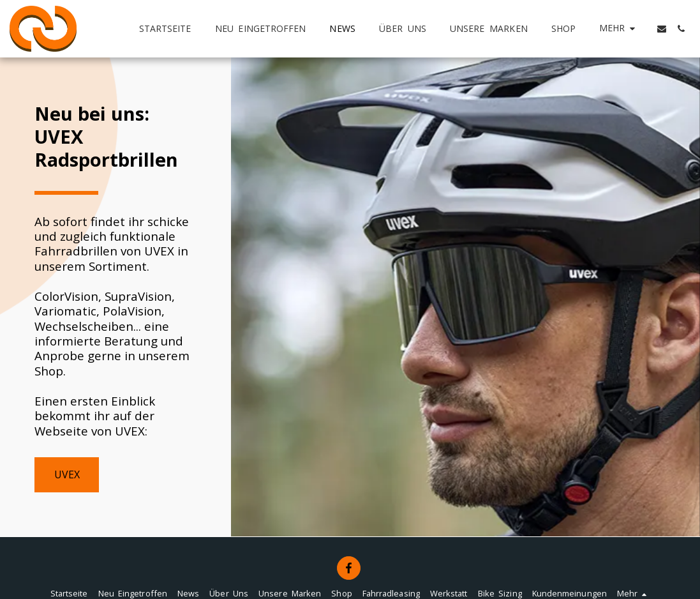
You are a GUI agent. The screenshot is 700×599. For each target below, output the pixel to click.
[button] (662, 29)
